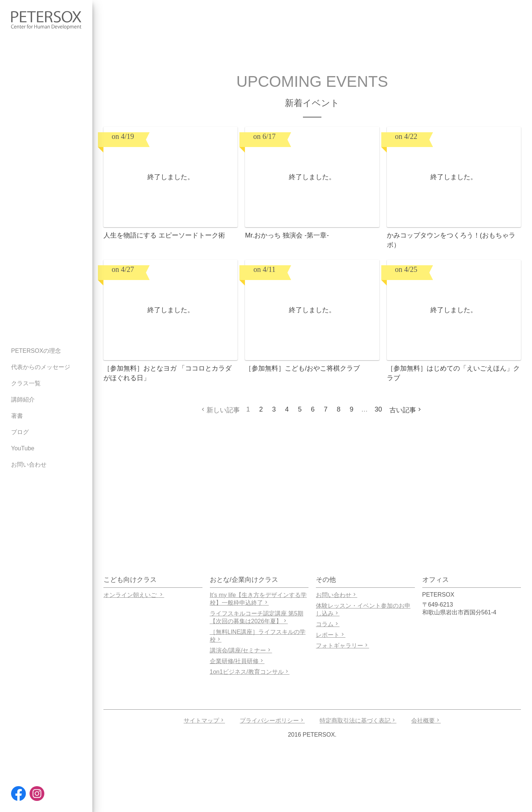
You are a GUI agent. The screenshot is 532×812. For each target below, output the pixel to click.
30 (378, 409)
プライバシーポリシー (272, 721)
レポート (331, 635)
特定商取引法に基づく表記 (358, 721)
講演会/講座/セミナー (241, 650)
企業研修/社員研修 (237, 661)
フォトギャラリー (342, 646)
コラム (328, 624)
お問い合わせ (337, 595)
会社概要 (426, 721)
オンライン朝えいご (134, 595)
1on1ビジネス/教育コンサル (250, 672)
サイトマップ (204, 721)
